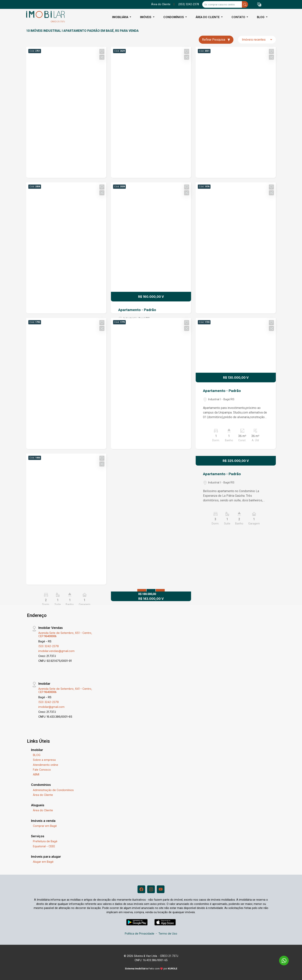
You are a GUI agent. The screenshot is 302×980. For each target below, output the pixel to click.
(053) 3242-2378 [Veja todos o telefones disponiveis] (189, 4)
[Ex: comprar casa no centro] (222, 4)
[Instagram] (151, 889)
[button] (259, 5)
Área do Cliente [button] (208, 17)
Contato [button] (239, 17)
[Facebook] (141, 889)
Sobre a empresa (44, 760)
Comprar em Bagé (45, 826)
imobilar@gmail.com (51, 707)
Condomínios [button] (174, 17)
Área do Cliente (161, 4)
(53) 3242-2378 (49, 646)
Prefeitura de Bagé (45, 841)
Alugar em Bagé (43, 862)
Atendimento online (46, 765)
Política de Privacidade (140, 933)
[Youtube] (161, 889)
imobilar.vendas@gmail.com (56, 651)
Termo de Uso (168, 933)
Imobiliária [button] (121, 17)
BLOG (37, 755)
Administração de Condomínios (53, 790)
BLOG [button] (261, 17)
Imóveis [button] (146, 17)
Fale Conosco (42, 770)
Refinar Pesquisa (216, 40)
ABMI (36, 774)
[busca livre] (245, 4)
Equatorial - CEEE (44, 846)
